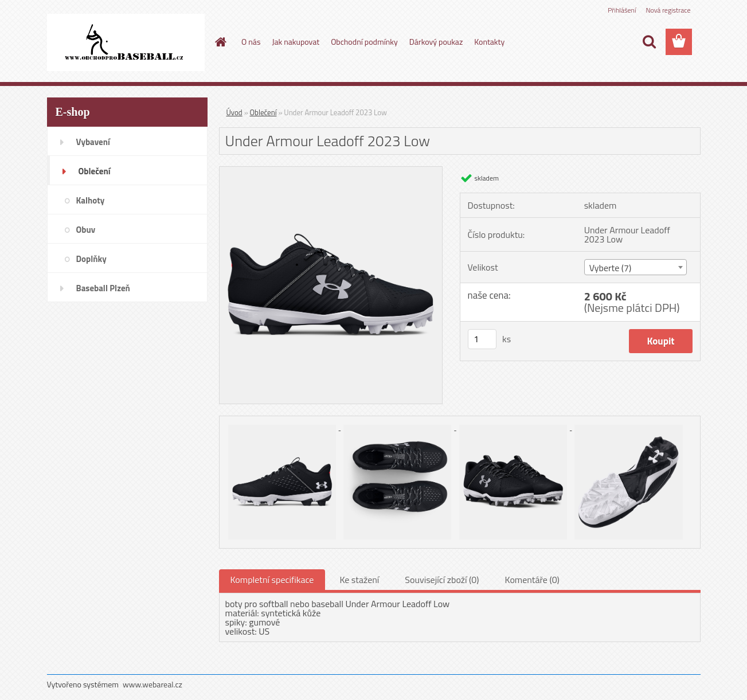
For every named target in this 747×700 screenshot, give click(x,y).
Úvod (234, 112)
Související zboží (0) (442, 580)
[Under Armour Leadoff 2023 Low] (331, 171)
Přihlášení (622, 10)
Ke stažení (359, 580)
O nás (251, 42)
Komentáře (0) (532, 580)
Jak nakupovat (296, 42)
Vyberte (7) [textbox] (611, 268)
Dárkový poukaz (436, 42)
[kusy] (482, 339)
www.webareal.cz (152, 684)
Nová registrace (668, 10)
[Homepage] (220, 42)
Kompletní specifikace (272, 580)
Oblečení (263, 112)
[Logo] (126, 42)
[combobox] (635, 267)
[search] (649, 42)
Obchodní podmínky (364, 42)
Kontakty (489, 42)
